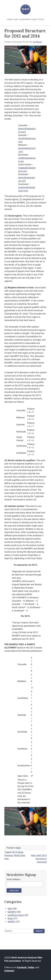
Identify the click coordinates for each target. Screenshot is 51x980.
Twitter (31, 967)
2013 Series (18, 852)
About (35, 19)
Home (9, 19)
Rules (41, 19)
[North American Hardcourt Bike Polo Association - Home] (26, 14)
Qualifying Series (16, 915)
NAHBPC (12, 912)
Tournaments (25, 19)
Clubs (15, 19)
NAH (18, 848)
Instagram (9, 971)
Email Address (13, 879)
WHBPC (11, 922)
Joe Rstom (37, 42)
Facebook (22, 967)
